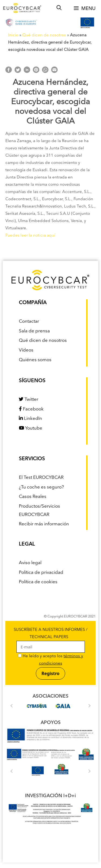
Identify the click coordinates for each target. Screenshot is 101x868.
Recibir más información (44, 524)
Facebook (31, 409)
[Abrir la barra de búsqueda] (59, 8)
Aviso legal (30, 563)
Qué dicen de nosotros (44, 35)
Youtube (31, 428)
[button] (12, 706)
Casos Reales (33, 497)
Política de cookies (38, 582)
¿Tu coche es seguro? (41, 487)
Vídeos (26, 350)
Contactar (29, 321)
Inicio (13, 35)
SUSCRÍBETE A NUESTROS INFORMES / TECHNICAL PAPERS (51, 639)
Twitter (29, 400)
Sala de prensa (34, 331)
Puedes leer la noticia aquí (30, 236)
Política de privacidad (41, 573)
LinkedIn (30, 419)
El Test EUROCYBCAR (41, 478)
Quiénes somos (35, 360)
